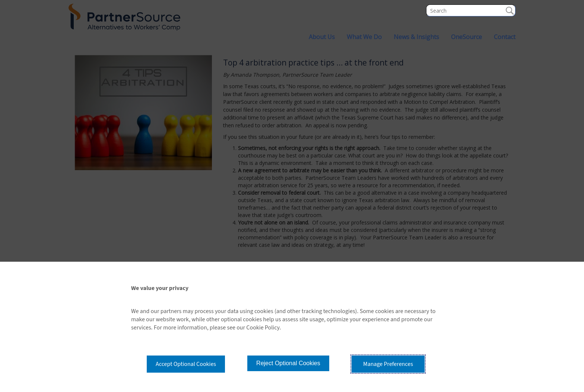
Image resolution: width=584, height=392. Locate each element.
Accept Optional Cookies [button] (186, 364)
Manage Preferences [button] (388, 364)
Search (510, 10)
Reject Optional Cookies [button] (288, 363)
